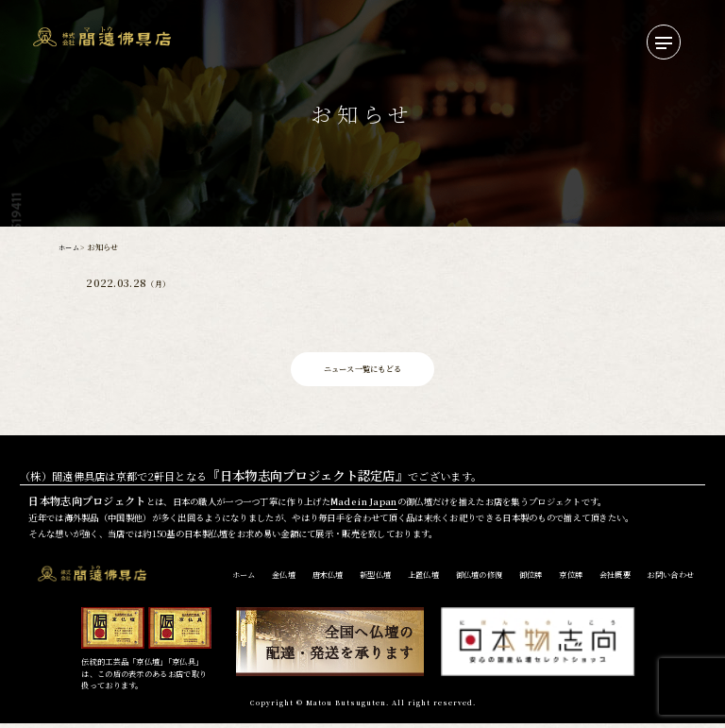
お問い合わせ (670, 579)
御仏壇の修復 (480, 579)
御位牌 (531, 579)
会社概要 (615, 579)
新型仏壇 (375, 579)
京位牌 (571, 579)
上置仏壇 (423, 579)
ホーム (70, 247)
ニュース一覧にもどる (363, 371)
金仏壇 (284, 579)
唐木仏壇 (328, 579)
